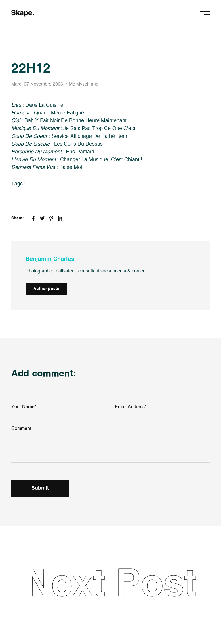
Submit (40, 488)
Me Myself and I (85, 84)
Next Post (110, 585)
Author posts (46, 289)
